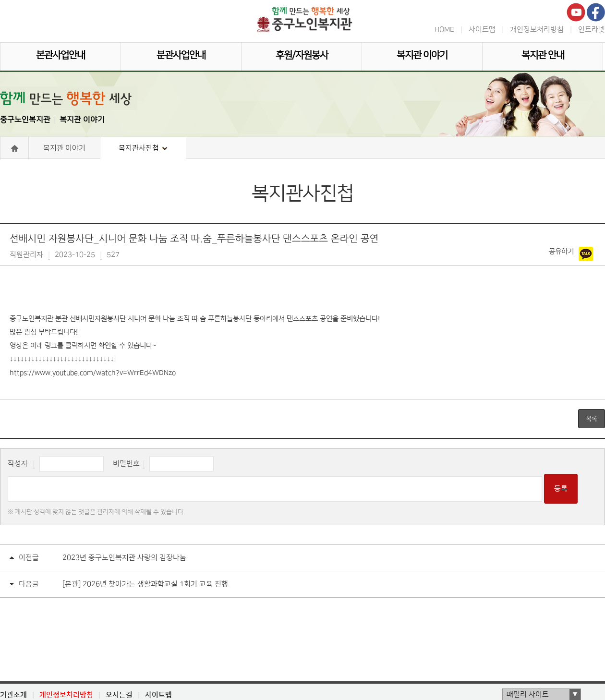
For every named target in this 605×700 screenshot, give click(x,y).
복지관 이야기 (422, 55)
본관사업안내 (60, 55)
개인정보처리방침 (537, 30)
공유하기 (561, 251)
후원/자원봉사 (302, 55)
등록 (561, 489)
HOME (444, 30)
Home (14, 148)
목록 (592, 419)
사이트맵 (482, 30)
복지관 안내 (543, 55)
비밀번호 (126, 464)
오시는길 (119, 695)
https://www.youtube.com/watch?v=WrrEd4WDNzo (93, 373)
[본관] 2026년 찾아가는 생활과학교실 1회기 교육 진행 (145, 584)
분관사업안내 (181, 55)
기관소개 (13, 695)
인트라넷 (592, 30)
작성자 (18, 464)
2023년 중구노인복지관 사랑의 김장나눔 (124, 558)
